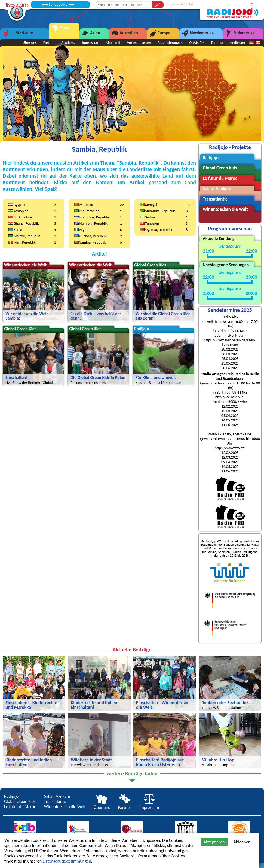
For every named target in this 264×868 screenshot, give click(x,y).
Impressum (149, 805)
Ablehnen (242, 842)
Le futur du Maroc (20, 807)
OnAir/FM (197, 43)
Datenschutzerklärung (228, 43)
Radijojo (11, 796)
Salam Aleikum (57, 796)
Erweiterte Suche (180, 4)
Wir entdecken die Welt (65, 807)
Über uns (102, 805)
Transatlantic (55, 801)
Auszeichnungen (170, 43)
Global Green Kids (20, 801)
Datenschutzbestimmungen (67, 861)
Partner (124, 805)
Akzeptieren (214, 842)
